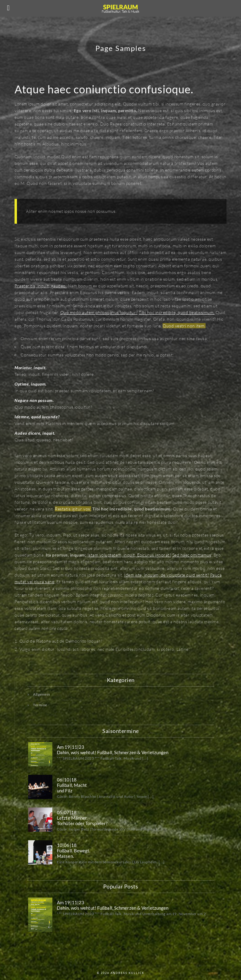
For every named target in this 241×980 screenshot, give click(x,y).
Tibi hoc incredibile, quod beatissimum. (177, 312)
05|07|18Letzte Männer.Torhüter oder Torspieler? (82, 818)
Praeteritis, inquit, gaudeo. (41, 286)
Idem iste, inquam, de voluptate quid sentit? (167, 575)
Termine (40, 705)
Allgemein (42, 694)
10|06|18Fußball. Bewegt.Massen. (74, 851)
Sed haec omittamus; (192, 555)
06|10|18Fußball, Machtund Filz (72, 785)
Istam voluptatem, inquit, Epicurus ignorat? (129, 555)
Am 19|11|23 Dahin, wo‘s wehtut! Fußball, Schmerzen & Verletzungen (113, 750)
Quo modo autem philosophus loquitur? (99, 312)
